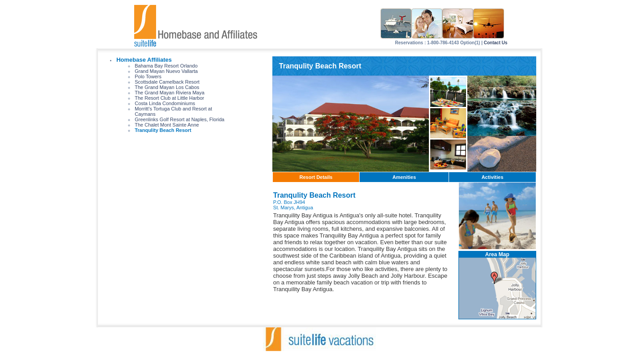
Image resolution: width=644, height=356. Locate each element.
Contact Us (496, 43)
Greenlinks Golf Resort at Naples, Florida (180, 119)
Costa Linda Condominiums (165, 103)
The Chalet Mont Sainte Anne (167, 125)
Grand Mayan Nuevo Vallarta (166, 71)
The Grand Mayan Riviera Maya (169, 93)
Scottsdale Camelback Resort (167, 82)
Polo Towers (148, 76)
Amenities (405, 177)
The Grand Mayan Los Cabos (167, 87)
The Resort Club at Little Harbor (169, 98)
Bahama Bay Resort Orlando (166, 66)
